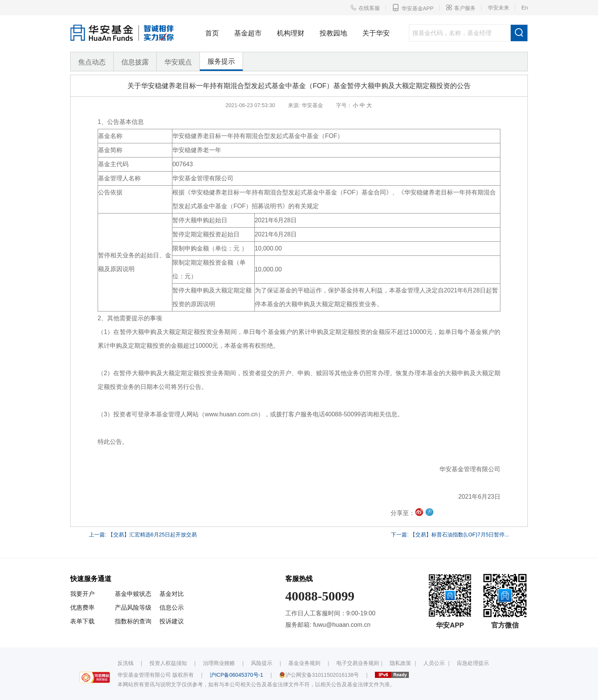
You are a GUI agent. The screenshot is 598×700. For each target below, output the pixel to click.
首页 (212, 33)
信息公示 (172, 608)
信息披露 (135, 62)
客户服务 (461, 8)
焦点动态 (92, 62)
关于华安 (376, 33)
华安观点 (178, 62)
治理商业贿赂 (219, 663)
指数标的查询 (133, 621)
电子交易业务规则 (358, 663)
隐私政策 (400, 663)
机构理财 (291, 33)
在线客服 (365, 8)
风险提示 (262, 663)
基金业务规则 (304, 663)
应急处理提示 (473, 663)
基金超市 (248, 33)
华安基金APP (413, 8)
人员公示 (434, 663)
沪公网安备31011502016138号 (319, 675)
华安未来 (498, 8)
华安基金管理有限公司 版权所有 (156, 675)
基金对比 (172, 594)
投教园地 (333, 33)
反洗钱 (125, 663)
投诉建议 (172, 621)
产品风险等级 (133, 608)
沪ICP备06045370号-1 (236, 675)
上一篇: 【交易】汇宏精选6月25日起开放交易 (143, 535)
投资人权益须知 (168, 663)
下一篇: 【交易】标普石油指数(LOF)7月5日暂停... (450, 535)
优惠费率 (82, 608)
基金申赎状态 (133, 594)
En (525, 8)
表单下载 (82, 621)
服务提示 (221, 61)
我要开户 (82, 594)
